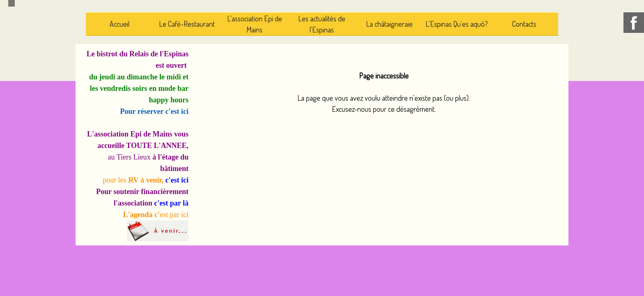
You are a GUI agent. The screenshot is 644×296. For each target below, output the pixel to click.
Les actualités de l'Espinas (322, 24)
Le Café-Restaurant (187, 24)
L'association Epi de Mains (255, 24)
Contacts (524, 24)
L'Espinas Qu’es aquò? (457, 24)
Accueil (120, 24)
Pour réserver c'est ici (154, 111)
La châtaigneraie (389, 24)
